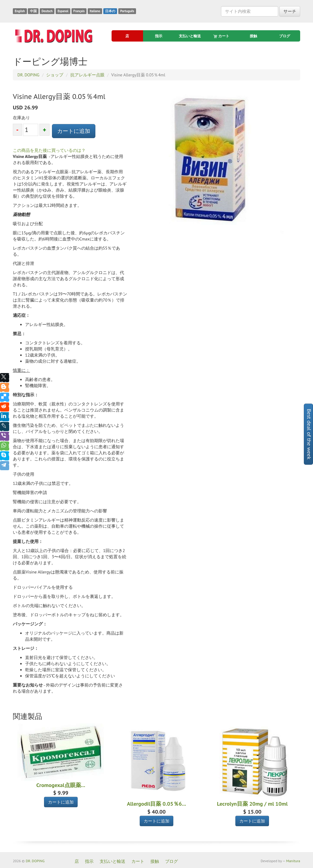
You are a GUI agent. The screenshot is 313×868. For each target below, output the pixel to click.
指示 (159, 36)
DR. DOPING (35, 861)
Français (79, 11)
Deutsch (47, 11)
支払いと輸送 (190, 36)
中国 (33, 11)
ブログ (285, 36)
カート (222, 36)
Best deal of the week (309, 434)
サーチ (290, 11)
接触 (253, 36)
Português (127, 11)
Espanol (63, 11)
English (20, 11)
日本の (110, 11)
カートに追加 (74, 131)
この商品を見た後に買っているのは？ (49, 150)
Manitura (293, 861)
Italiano (95, 11)
